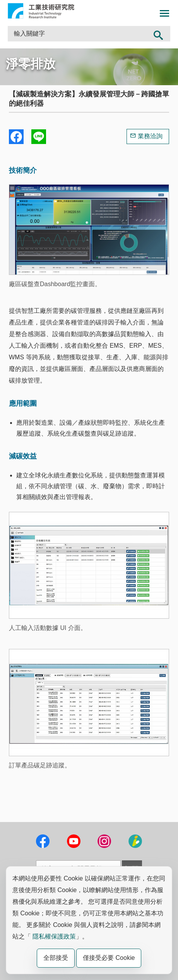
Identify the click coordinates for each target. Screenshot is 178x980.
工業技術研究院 (41, 11)
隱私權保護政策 (54, 936)
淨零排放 (31, 64)
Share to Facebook (16, 137)
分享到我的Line (39, 137)
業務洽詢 (150, 136)
